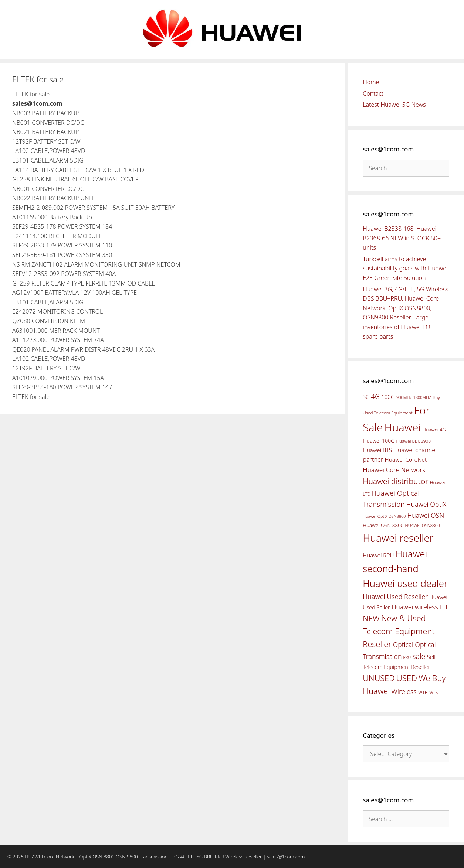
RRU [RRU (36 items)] (407, 657)
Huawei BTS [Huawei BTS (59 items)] (377, 450)
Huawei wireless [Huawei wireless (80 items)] (415, 607)
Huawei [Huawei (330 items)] (402, 427)
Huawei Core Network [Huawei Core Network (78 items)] (394, 470)
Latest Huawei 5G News (394, 105)
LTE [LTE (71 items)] (444, 607)
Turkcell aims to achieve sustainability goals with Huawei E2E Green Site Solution (405, 268)
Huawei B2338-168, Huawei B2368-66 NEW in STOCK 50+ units (402, 238)
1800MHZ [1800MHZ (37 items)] (422, 397)
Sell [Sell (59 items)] (431, 657)
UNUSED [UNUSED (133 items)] (379, 678)
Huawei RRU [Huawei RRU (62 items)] (378, 555)
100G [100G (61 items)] (388, 397)
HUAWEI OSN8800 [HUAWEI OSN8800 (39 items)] (423, 525)
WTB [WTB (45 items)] (423, 692)
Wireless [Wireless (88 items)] (404, 691)
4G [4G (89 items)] (375, 396)
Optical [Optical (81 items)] (403, 645)
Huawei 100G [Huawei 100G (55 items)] (379, 441)
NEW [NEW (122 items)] (371, 618)
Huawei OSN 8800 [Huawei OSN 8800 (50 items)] (383, 525)
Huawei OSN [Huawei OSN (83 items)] (426, 515)
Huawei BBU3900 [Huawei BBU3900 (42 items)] (414, 441)
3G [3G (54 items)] (366, 397)
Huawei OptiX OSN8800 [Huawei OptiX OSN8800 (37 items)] (384, 516)
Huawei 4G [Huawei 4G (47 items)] (434, 430)
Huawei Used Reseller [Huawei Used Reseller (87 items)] (395, 597)
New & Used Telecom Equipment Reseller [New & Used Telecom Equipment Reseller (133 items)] (399, 631)
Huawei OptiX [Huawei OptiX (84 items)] (426, 504)
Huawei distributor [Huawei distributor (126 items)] (395, 481)
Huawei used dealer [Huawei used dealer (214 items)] (405, 583)
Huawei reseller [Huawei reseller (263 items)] (398, 538)
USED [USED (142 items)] (407, 678)
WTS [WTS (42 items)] (433, 692)
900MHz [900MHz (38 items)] (404, 397)
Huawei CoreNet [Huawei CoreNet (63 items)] (406, 460)
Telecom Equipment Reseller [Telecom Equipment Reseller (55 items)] (396, 667)
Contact (373, 93)
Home (371, 82)
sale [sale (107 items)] (419, 656)
